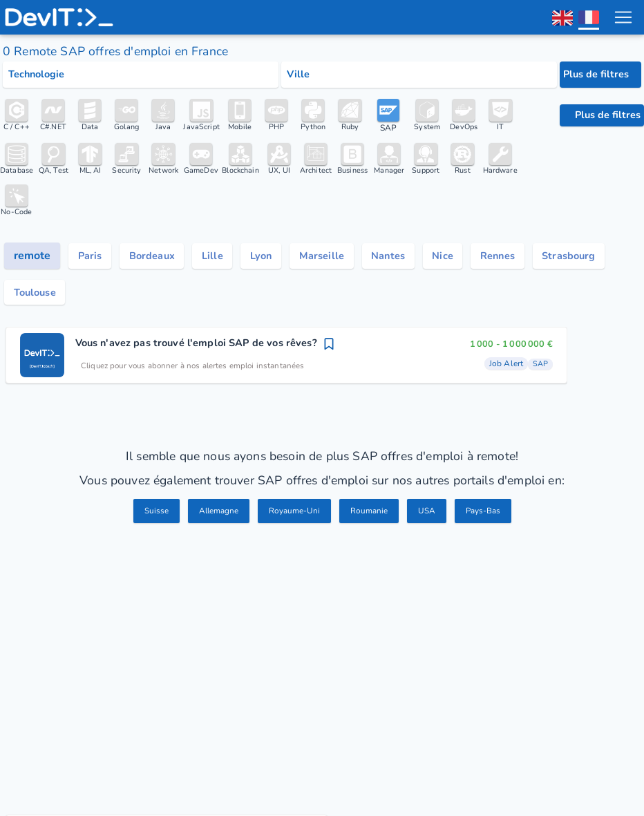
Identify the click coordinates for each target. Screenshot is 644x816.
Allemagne (214, 516)
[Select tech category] (141, 75)
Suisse (149, 516)
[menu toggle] (623, 17)
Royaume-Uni (294, 516)
